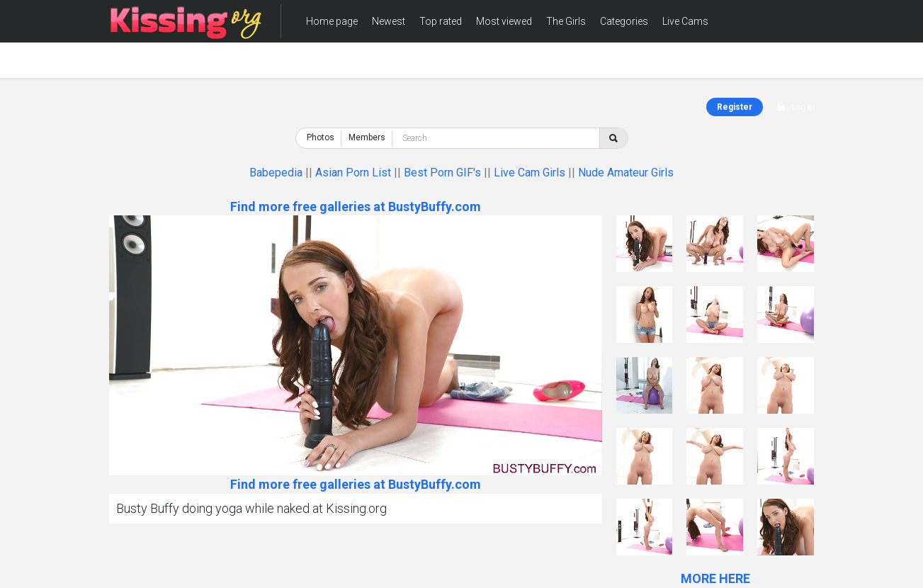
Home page (332, 21)
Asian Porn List (353, 173)
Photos (321, 137)
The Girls (566, 21)
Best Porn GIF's (442, 173)
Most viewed (504, 21)
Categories (624, 21)
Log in (803, 107)
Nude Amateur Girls (626, 173)
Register (735, 107)
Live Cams (685, 21)
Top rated (441, 21)
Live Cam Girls (530, 173)
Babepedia (276, 173)
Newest (389, 21)
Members (327, 64)
